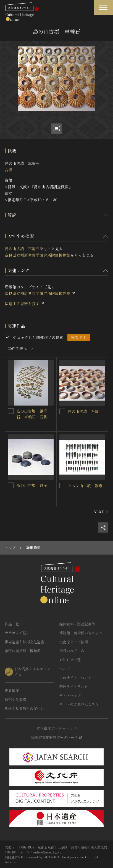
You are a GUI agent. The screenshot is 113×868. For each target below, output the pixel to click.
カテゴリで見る (17, 633)
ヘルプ (65, 669)
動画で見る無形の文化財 (24, 708)
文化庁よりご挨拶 (74, 642)
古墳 (9, 170)
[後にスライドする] (101, 512)
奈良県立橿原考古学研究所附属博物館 (38, 255)
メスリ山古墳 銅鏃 (85, 486)
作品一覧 (12, 624)
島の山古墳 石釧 (83, 411)
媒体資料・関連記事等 (77, 624)
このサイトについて (76, 678)
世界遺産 (12, 691)
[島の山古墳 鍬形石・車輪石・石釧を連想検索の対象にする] (11, 411)
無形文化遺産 (15, 700)
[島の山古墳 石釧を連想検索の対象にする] (62, 411)
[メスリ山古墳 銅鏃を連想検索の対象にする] (62, 486)
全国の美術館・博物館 (23, 651)
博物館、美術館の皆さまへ (81, 633)
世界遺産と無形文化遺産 (24, 642)
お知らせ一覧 (70, 660)
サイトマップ (70, 695)
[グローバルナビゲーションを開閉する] (103, 8)
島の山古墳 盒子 (32, 485)
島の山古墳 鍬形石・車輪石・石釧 (32, 414)
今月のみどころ (72, 651)
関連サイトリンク (74, 686)
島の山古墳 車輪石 (22, 249)
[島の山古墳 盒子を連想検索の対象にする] (11, 485)
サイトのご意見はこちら (79, 704)
